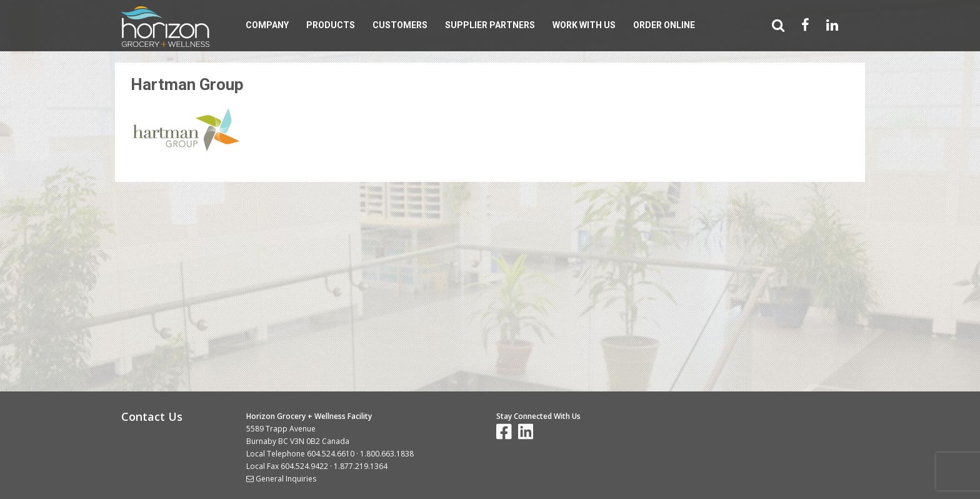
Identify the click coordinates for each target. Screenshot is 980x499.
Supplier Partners (490, 25)
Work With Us (584, 25)
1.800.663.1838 (387, 454)
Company (267, 25)
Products (331, 25)
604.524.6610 (331, 454)
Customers (400, 25)
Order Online (664, 25)
